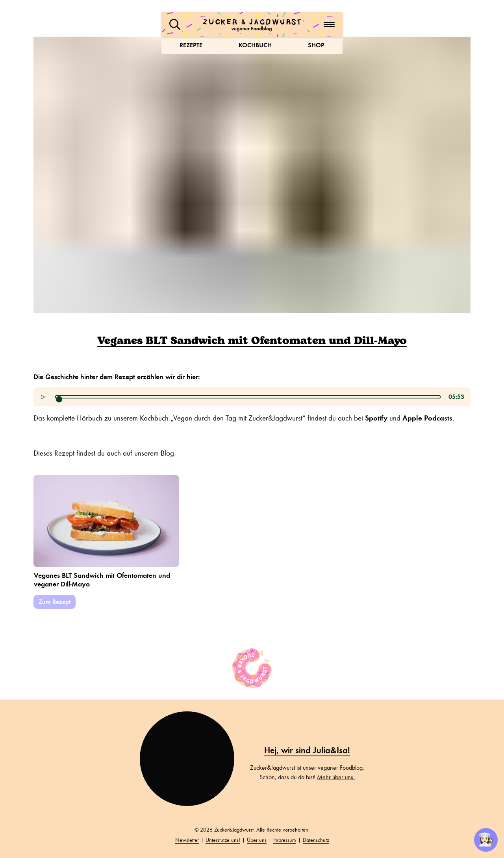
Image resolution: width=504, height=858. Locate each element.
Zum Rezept (55, 602)
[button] (175, 24)
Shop (316, 45)
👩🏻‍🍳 (486, 840)
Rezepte (191, 45)
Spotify (376, 418)
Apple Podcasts (427, 418)
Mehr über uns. (336, 777)
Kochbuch (255, 45)
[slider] (59, 399)
